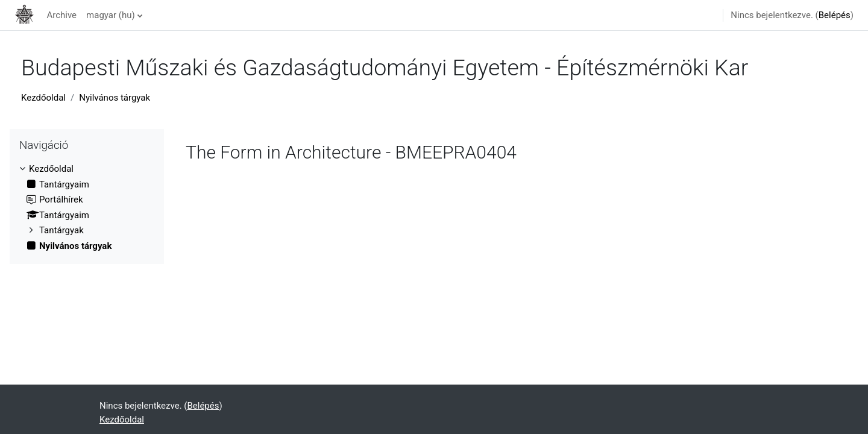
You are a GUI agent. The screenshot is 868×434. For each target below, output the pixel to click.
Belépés (835, 15)
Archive (61, 15)
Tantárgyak (61, 230)
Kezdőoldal (43, 98)
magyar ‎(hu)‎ (111, 15)
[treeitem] (87, 207)
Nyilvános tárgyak (115, 98)
